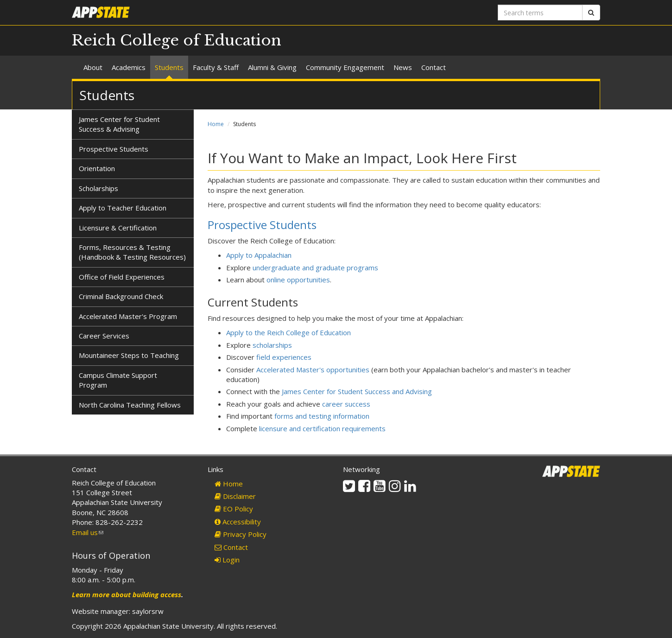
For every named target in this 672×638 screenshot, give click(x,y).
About (93, 67)
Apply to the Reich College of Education (288, 332)
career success (346, 404)
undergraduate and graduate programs (315, 268)
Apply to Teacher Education (123, 208)
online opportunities (298, 280)
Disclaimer (235, 496)
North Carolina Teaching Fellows (130, 405)
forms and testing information (322, 416)
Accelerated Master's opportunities (313, 370)
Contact (434, 67)
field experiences (284, 357)
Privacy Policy (241, 534)
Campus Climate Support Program (118, 380)
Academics (129, 67)
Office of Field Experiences (122, 277)
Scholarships (98, 188)
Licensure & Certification (118, 228)
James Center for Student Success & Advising (119, 124)
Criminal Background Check (121, 296)
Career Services (104, 336)
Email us (88, 532)
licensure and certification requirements (322, 428)
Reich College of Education (177, 40)
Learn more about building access (127, 594)
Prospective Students (262, 225)
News (403, 67)
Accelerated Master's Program (128, 316)
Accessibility (238, 522)
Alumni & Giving (272, 67)
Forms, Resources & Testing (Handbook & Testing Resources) (132, 252)
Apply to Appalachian (259, 255)
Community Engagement (345, 67)
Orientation (97, 168)
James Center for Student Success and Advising (357, 391)
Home (216, 124)
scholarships (272, 345)
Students (169, 67)
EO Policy (234, 509)
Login (227, 560)
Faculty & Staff (216, 67)
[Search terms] (540, 13)
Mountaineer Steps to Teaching (129, 355)
